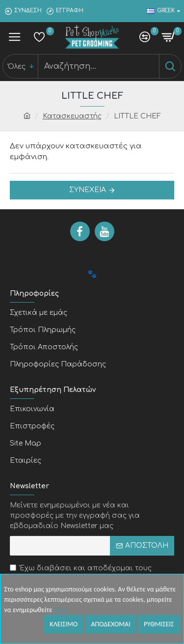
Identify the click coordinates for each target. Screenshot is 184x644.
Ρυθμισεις (159, 624)
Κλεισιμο (64, 624)
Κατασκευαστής (72, 116)
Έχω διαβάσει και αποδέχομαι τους (81, 574)
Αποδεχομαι (110, 624)
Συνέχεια (88, 190)
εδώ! (60, 610)
